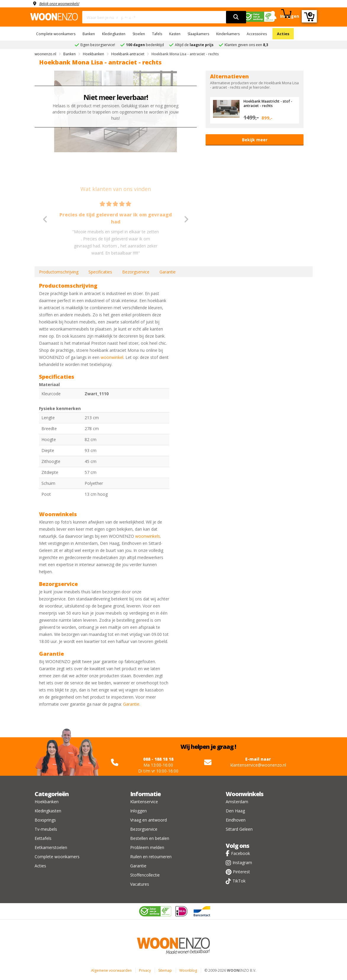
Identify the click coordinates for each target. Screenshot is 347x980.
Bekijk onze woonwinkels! (63, 3)
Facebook (241, 853)
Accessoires (257, 34)
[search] (236, 17)
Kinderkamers (228, 34)
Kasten (175, 34)
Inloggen (138, 811)
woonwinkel (112, 357)
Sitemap (165, 970)
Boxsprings (45, 820)
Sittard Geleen (239, 829)
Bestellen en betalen (150, 838)
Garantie (168, 272)
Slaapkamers (198, 34)
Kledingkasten (114, 34)
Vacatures (140, 884)
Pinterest (241, 872)
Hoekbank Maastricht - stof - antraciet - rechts (269, 103)
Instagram (242, 862)
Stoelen (139, 34)
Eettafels (43, 838)
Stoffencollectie (145, 875)
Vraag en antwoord (149, 820)
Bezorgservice (136, 272)
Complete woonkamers (56, 34)
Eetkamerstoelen (51, 847)
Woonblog (188, 970)
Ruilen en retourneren (151, 857)
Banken (89, 34)
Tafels (157, 34)
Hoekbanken (47, 802)
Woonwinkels (244, 794)
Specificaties (100, 272)
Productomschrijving (59, 272)
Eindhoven (236, 820)
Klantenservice (144, 802)
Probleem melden (147, 847)
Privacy (145, 970)
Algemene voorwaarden (111, 970)
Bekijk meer (255, 140)
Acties (283, 34)
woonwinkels (148, 536)
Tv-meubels (46, 829)
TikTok (239, 881)
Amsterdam (237, 802)
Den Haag (235, 811)
